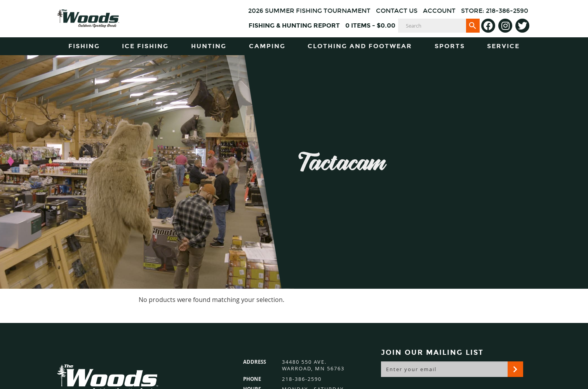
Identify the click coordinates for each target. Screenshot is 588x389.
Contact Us (397, 11)
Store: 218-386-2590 (495, 11)
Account (439, 11)
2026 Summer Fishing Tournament (309, 11)
